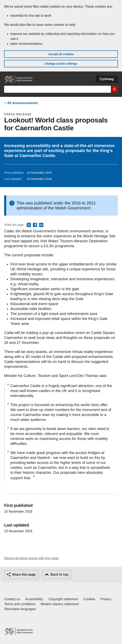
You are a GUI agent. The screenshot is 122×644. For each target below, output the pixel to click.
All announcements (23, 103)
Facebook (35, 225)
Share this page (24, 574)
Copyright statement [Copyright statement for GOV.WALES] (63, 599)
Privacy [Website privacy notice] (106, 599)
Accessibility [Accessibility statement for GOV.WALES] (34, 599)
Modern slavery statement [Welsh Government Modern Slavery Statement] (60, 604)
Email (41, 225)
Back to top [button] (59, 574)
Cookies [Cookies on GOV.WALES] (89, 599)
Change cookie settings (61, 64)
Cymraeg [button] (107, 79)
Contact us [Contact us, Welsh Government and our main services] (12, 599)
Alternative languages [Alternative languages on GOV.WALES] (20, 609)
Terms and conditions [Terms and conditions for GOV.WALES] (20, 604)
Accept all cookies (61, 54)
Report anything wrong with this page (31, 558)
